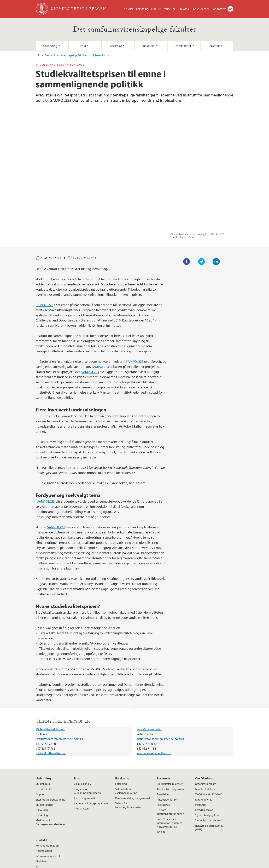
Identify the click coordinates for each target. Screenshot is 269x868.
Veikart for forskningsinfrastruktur (128, 748)
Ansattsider (163, 737)
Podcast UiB (163, 748)
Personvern (157, 865)
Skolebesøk (42, 804)
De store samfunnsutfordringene (170, 755)
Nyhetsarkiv (99, 55)
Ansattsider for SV (167, 742)
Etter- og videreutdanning (51, 742)
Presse (114, 865)
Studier (129, 9)
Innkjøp (161, 775)
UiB (38, 55)
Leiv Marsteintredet (149, 672)
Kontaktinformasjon (47, 788)
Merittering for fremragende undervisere (50, 765)
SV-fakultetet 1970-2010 (209, 737)
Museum (169, 9)
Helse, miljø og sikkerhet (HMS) (209, 770)
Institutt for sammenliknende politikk (59, 682)
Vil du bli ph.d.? (83, 727)
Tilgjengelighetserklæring (181, 865)
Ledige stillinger (98, 865)
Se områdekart (112, 841)
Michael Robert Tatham (51, 672)
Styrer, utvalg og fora (207, 758)
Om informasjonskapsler (134, 865)
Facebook (187, 204)
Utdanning (50, 46)
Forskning (142, 9)
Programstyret (82, 751)
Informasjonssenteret (48, 799)
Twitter (202, 204)
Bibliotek (183, 9)
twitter (193, 835)
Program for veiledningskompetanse (88, 734)
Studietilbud (43, 727)
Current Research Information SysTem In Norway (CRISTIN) (169, 766)
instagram (185, 835)
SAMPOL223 (44, 248)
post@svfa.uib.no (45, 833)
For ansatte (219, 9)
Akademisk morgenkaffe (171, 732)
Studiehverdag (44, 748)
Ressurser (149, 46)
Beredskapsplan (204, 753)
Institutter (201, 748)
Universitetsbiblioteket (170, 727)
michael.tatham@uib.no (51, 696)
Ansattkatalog (44, 794)
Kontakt (215, 46)
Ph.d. (83, 46)
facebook (177, 835)
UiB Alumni (42, 753)
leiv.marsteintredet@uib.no (154, 696)
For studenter (200, 9)
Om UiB (156, 9)
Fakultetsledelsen (205, 732)
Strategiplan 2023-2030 (208, 763)
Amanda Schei (55, 201)
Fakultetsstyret (203, 742)
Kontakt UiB (80, 865)
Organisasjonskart (205, 727)
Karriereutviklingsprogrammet (91, 746)
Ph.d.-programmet (84, 741)
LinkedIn (216, 204)
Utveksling (42, 758)
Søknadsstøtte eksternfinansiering (126, 734)
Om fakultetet (182, 46)
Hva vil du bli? (44, 732)
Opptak (40, 737)
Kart (38, 809)
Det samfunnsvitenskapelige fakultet (135, 29)
